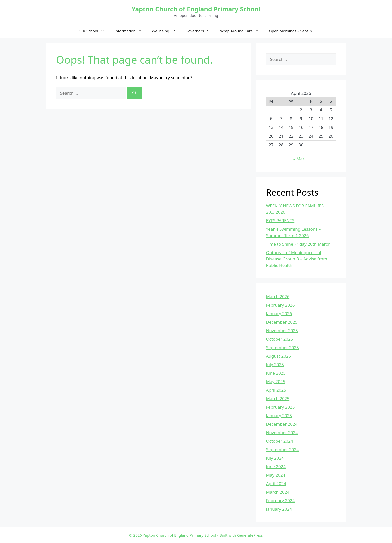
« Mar (299, 159)
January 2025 (279, 416)
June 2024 (276, 467)
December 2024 (282, 424)
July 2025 (275, 365)
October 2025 (280, 339)
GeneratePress (250, 535)
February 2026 (281, 305)
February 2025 (281, 407)
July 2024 (275, 458)
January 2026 (279, 314)
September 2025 (283, 348)
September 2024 (283, 450)
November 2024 (282, 433)
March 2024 (278, 492)
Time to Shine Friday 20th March (298, 244)
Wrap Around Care (242, 31)
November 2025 (282, 331)
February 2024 (281, 501)
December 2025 (282, 322)
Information (131, 31)
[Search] (134, 93)
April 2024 (276, 484)
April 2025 (276, 390)
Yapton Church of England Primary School (196, 9)
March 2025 (278, 399)
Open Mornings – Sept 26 (291, 31)
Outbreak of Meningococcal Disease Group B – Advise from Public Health (297, 259)
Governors (201, 31)
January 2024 (279, 509)
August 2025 (279, 356)
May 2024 (276, 475)
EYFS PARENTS (280, 220)
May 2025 (276, 382)
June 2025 (276, 373)
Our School (94, 31)
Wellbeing (166, 31)
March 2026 (278, 297)
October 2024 (280, 441)
